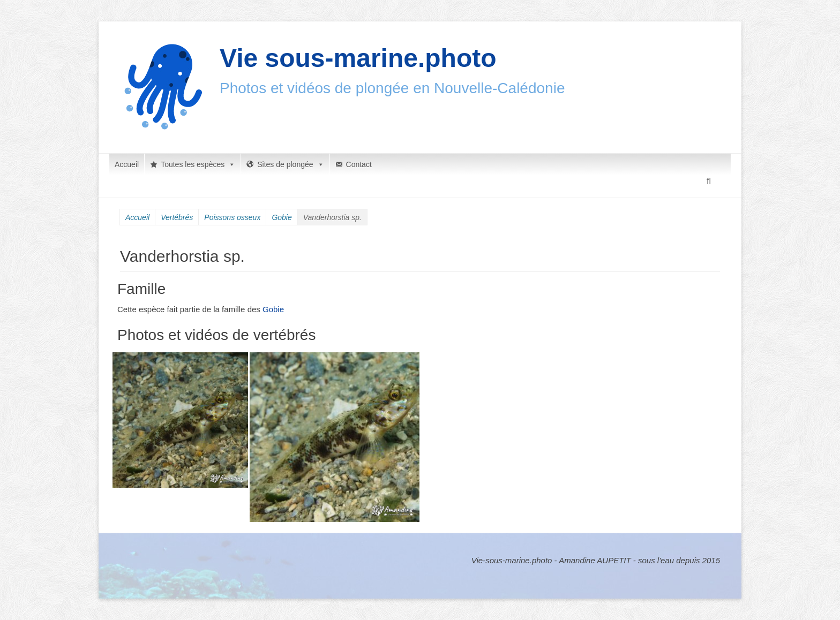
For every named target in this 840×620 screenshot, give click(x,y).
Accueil (127, 164)
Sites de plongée (290, 164)
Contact (359, 164)
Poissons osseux (232, 217)
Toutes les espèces (198, 164)
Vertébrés (177, 217)
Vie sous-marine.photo (358, 58)
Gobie (282, 217)
